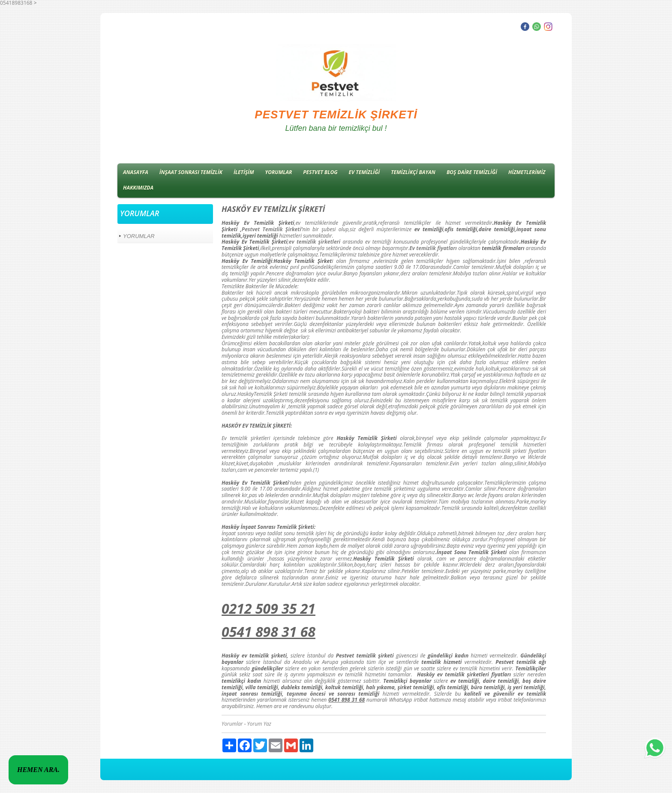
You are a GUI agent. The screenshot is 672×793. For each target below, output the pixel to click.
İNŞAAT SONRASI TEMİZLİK (191, 172)
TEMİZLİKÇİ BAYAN (413, 172)
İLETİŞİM (244, 172)
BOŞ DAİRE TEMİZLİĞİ (472, 172)
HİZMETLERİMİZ (527, 172)
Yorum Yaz (259, 724)
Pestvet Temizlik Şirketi (271, 229)
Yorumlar (232, 724)
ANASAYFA (136, 172)
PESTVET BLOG (320, 172)
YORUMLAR (279, 172)
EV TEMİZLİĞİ (364, 172)
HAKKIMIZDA (138, 188)
